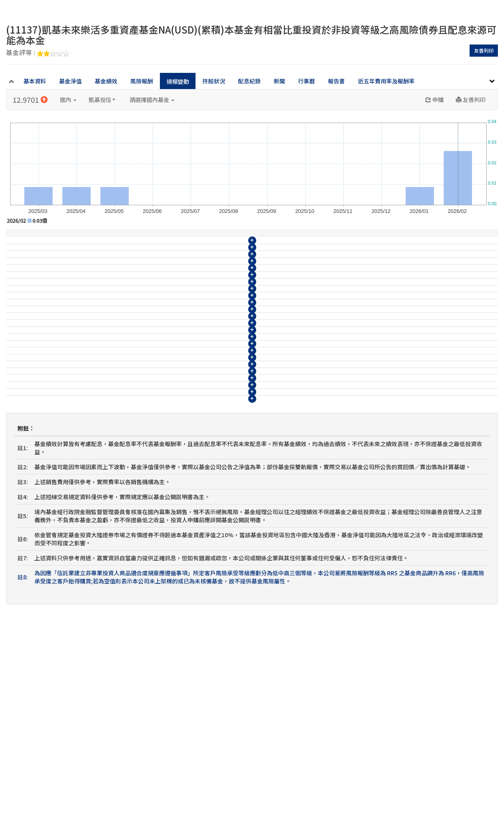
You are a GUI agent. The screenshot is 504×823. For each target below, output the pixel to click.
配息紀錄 (249, 81)
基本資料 (35, 81)
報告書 (336, 81)
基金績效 (106, 81)
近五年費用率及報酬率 (386, 81)
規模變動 (178, 81)
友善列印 (484, 50)
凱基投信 (102, 100)
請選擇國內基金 (152, 100)
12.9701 (30, 100)
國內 (68, 100)
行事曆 (306, 81)
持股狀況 (214, 81)
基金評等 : (38, 53)
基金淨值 (70, 81)
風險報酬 (142, 81)
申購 (435, 100)
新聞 (279, 81)
